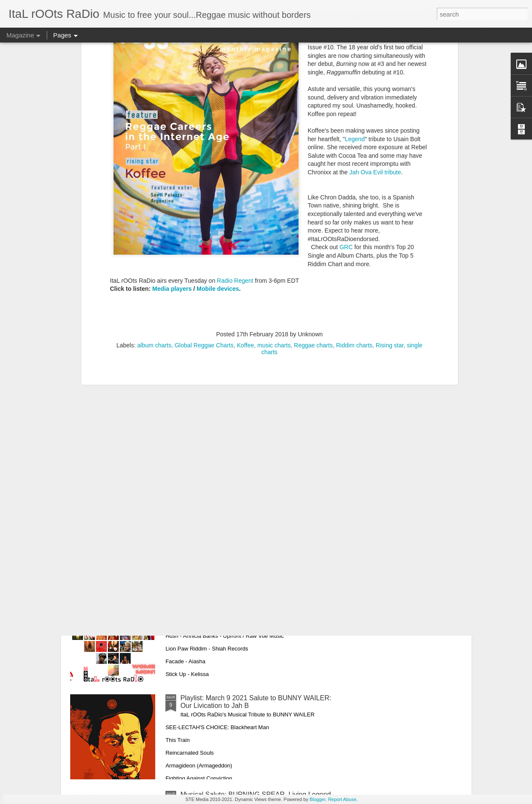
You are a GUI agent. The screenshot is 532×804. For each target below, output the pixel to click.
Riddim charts (354, 236)
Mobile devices (218, 180)
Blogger (317, 799)
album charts (154, 236)
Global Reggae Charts (204, 236)
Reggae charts (313, 236)
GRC (346, 138)
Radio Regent (236, 171)
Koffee (245, 236)
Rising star (390, 236)
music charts (274, 236)
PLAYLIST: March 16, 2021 (221, 601)
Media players (172, 180)
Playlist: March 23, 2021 (217, 505)
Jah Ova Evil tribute (375, 63)
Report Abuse (342, 799)
